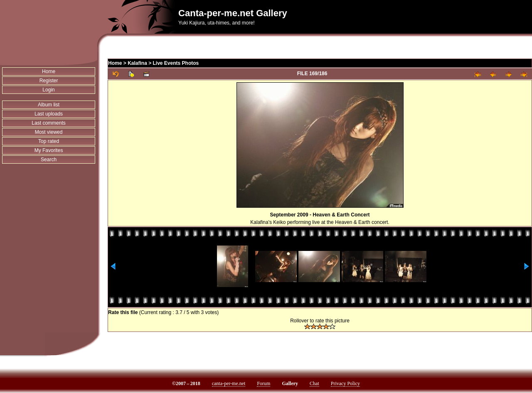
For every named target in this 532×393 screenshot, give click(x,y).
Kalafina (137, 63)
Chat (314, 383)
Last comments (48, 123)
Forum (264, 383)
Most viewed (49, 132)
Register (49, 81)
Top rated (49, 141)
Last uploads (49, 114)
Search (49, 160)
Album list (49, 105)
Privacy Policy (345, 383)
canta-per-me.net (229, 383)
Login (48, 90)
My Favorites (49, 150)
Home (49, 71)
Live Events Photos (176, 63)
